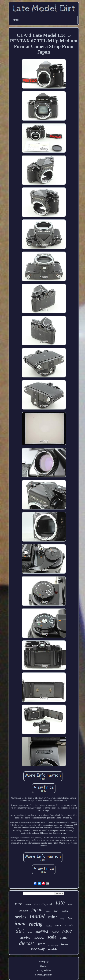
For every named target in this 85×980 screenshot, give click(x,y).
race (67, 931)
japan (37, 909)
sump (64, 938)
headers (49, 926)
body (56, 911)
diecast (26, 943)
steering (25, 938)
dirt (20, 931)
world (48, 911)
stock (58, 925)
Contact (44, 966)
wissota (69, 925)
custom (65, 911)
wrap (62, 918)
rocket (28, 905)
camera (23, 910)
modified (42, 932)
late (60, 902)
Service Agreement (44, 975)
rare (19, 904)
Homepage (44, 962)
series (21, 917)
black (55, 932)
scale (52, 937)
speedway (38, 949)
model (37, 916)
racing (36, 924)
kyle (70, 918)
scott (41, 944)
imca (20, 923)
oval (70, 905)
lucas (65, 944)
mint (52, 917)
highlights (39, 938)
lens (30, 932)
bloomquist (43, 904)
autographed (53, 945)
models (53, 949)
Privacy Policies (44, 970)
